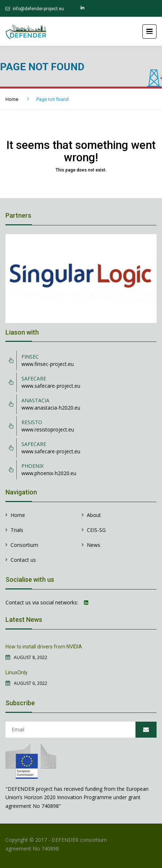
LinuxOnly (17, 672)
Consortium (24, 545)
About (94, 515)
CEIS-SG (96, 530)
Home (12, 99)
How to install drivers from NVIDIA (44, 647)
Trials (17, 530)
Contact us (23, 560)
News (94, 545)
